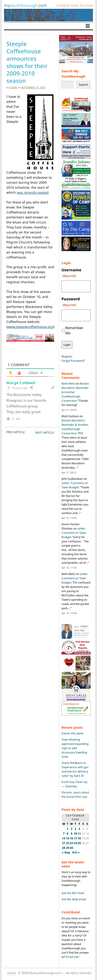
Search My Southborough (73, 74)
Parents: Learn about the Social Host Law (75, 794)
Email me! (73, 957)
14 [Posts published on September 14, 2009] (64, 838)
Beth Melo (68, 384)
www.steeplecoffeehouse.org (30, 327)
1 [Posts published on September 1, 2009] (68, 829)
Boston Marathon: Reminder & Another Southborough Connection (75, 427)
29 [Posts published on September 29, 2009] (68, 848)
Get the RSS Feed (73, 893)
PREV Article (16, 432)
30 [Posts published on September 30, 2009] (71, 848)
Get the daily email (74, 899)
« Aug (66, 852)
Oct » (76, 852)
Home (11, 973)
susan (13, 87)
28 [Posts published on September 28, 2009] (64, 848)
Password (71, 302)
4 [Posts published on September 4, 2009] (79, 829)
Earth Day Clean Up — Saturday (74, 784)
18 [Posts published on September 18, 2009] (79, 838)
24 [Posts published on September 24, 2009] (75, 843)
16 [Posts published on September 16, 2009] (71, 838)
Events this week (72, 733)
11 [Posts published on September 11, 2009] (79, 834)
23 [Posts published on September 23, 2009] (71, 843)
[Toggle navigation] (88, 26)
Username (71, 273)
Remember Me (74, 330)
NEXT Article (45, 433)
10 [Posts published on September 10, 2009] (75, 834)
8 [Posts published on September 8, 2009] (68, 834)
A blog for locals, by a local (75, 5)
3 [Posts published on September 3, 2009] (75, 829)
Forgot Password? (73, 361)
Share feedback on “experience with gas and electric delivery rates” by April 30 (75, 769)
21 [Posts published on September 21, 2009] (64, 843)
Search (83, 85)
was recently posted (33, 192)
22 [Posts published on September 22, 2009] (68, 843)
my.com (25, 5)
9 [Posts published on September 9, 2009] (72, 834)
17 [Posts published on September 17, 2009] (75, 838)
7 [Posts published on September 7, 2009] (64, 834)
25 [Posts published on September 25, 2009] (79, 843)
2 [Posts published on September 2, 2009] (72, 829)
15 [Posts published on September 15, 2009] (68, 838)
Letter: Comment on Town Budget (75, 485)
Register (67, 356)
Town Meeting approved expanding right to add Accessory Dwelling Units (75, 748)
